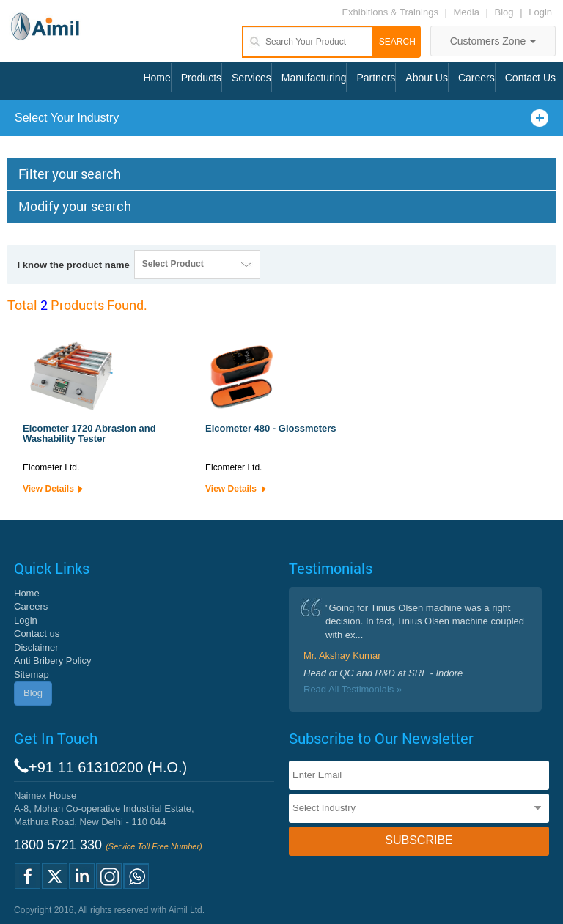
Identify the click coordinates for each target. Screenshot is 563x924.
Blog (504, 12)
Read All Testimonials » (353, 689)
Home (157, 78)
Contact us (37, 633)
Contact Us (530, 78)
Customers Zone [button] (493, 41)
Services (251, 78)
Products (201, 78)
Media (468, 12)
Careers (476, 78)
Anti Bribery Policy (52, 661)
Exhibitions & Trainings (390, 12)
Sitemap (32, 674)
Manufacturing (314, 78)
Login (540, 12)
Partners (376, 78)
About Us (427, 78)
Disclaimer (36, 647)
